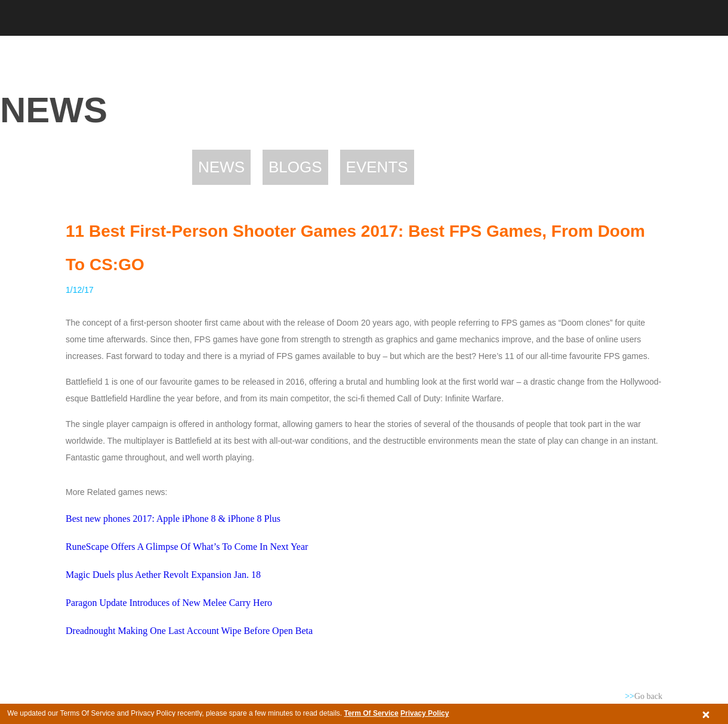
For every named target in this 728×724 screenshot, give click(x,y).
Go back (644, 696)
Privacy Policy (425, 713)
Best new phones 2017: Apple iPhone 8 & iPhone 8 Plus (173, 519)
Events (377, 167)
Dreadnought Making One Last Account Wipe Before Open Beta (189, 631)
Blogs (295, 167)
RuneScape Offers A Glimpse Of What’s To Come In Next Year (187, 547)
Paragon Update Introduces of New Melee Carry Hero (169, 603)
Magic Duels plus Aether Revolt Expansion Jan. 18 (163, 575)
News (221, 167)
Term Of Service (371, 713)
